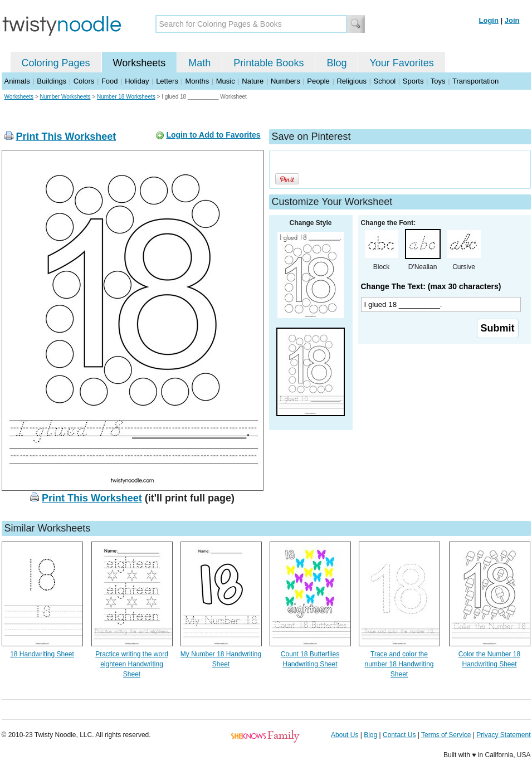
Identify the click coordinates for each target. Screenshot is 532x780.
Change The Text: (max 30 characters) (431, 286)
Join (512, 20)
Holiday (137, 81)
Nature (253, 81)
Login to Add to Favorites (213, 135)
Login (489, 20)
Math (199, 63)
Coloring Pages (56, 63)
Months (197, 81)
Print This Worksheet (66, 136)
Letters (167, 81)
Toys (438, 81)
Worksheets (140, 63)
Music (226, 81)
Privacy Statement (503, 735)
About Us (345, 735)
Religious (351, 81)
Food (110, 81)
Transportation (475, 81)
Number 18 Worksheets (126, 97)
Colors (84, 81)
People (318, 81)
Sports (413, 81)
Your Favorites (401, 63)
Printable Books (269, 63)
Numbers (285, 81)
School (385, 81)
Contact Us (399, 735)
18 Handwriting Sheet (42, 654)
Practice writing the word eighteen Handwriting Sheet (132, 664)
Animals (17, 81)
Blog (336, 63)
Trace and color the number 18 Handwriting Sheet (399, 664)
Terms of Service (446, 735)
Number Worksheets (65, 97)
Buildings (52, 81)
